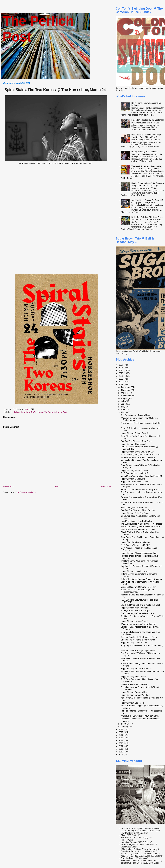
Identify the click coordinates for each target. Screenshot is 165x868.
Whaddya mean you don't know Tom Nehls (140, 716)
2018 (121, 729)
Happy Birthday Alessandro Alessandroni (139, 553)
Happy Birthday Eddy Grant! (133, 677)
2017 (121, 732)
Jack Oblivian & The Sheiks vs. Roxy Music (140, 490)
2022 (121, 376)
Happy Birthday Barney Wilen (134, 692)
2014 (121, 741)
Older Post (106, 487)
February (125, 724)
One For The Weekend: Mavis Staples (138, 510)
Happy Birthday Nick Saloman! (134, 608)
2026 (121, 365)
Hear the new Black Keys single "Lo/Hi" (138, 650)
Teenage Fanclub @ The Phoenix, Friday (139, 637)
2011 (121, 749)
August (125, 398)
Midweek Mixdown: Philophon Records (138, 457)
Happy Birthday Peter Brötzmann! (136, 669)
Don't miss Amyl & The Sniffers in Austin (138, 613)
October (125, 393)
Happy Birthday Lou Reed (132, 703)
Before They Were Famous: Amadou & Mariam (142, 579)
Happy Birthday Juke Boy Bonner (136, 513)
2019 (121, 384)
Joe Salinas (15, 412)
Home (57, 487)
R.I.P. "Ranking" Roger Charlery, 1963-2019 (140, 455)
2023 (121, 373)
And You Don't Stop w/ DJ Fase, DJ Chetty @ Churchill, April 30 (147, 201)
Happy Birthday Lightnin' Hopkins (135, 571)
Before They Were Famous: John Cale (138, 529)
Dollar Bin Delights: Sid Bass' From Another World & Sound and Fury (147, 218)
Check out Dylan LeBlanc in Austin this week (141, 605)
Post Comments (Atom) (26, 492)
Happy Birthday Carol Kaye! (133, 479)
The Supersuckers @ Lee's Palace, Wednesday (142, 524)
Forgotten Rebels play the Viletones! (148, 120)
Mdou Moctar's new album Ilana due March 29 (141, 476)
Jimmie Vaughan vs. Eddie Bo (134, 508)
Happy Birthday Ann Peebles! (144, 152)
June (124, 404)
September (126, 396)
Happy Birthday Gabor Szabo (134, 643)
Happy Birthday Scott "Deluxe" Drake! (138, 452)
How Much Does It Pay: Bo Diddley (136, 521)
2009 (121, 755)
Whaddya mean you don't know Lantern (138, 624)
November (126, 390)
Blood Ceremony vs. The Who (134, 684)
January (125, 727)
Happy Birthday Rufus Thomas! (135, 470)
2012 (121, 746)
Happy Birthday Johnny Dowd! (134, 433)
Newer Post (8, 487)
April (123, 410)
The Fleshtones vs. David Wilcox (135, 415)
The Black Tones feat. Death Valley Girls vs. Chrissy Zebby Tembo (147, 168)
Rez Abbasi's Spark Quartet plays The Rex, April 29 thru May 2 (146, 136)
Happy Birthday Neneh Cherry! (134, 621)
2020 (121, 382)
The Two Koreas (37, 412)
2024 (121, 370)
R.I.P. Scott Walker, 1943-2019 (134, 473)
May (123, 407)
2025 (121, 368)
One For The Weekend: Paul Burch (136, 441)
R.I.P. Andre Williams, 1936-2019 (135, 545)
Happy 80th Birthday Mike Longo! (136, 542)
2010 (121, 752)
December (126, 387)
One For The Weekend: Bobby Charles (138, 640)
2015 (121, 738)
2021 (121, 379)
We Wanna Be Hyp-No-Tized (56, 412)
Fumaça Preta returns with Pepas (136, 611)
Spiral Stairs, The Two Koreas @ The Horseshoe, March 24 (55, 90)
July (123, 401)
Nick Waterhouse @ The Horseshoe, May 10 (141, 527)
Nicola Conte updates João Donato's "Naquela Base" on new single (148, 184)
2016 (121, 735)
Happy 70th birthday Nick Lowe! (135, 482)
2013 (121, 743)
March (124, 412)
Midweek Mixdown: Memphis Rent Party (139, 587)
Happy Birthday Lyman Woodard (135, 695)
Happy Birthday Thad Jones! (133, 444)
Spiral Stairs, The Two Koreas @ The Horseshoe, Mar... (137, 591)
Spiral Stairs (25, 412)
